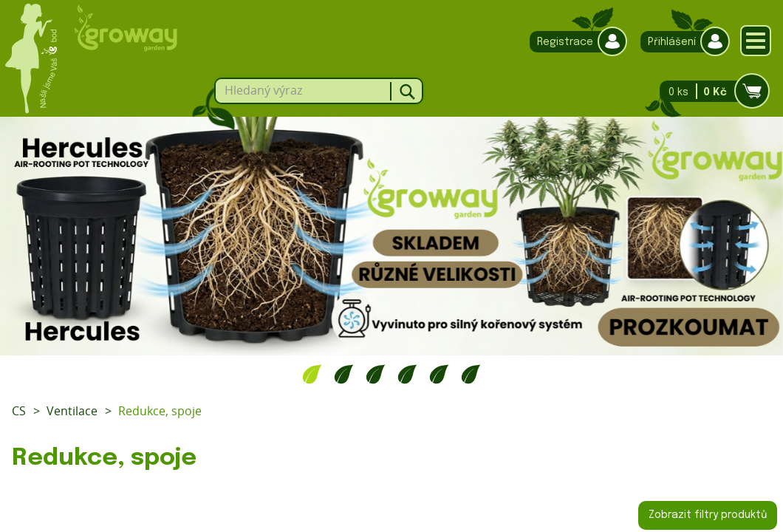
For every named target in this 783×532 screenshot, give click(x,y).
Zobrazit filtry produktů (708, 515)
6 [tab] (471, 374)
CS (19, 411)
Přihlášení (681, 42)
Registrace (575, 42)
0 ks (710, 91)
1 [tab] (312, 374)
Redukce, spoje (160, 411)
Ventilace (72, 411)
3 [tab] (376, 374)
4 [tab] (407, 374)
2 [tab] (344, 374)
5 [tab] (439, 374)
